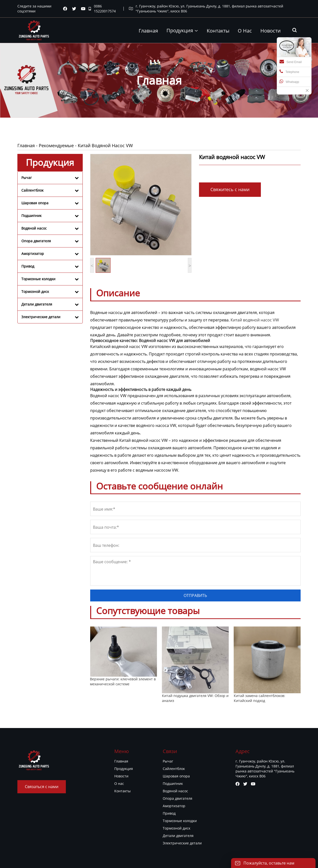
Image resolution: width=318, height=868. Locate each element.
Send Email (291, 62)
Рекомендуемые (56, 145)
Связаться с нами (42, 787)
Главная (26, 145)
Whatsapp (289, 81)
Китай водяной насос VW (255, 320)
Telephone (289, 71)
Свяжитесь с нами (230, 189)
